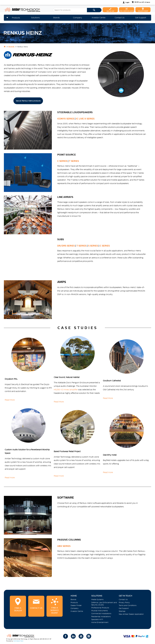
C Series (62, 161)
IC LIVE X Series (85, 119)
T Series (74, 161)
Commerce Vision (18, 641)
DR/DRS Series (66, 246)
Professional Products (100, 608)
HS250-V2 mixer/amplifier (66, 390)
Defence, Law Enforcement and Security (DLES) (104, 604)
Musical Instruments (100, 611)
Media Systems (97, 599)
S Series (93, 246)
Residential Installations (101, 617)
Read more (10, 477)
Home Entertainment (100, 622)
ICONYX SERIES (66, 119)
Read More (10, 400)
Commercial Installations (101, 614)
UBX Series (64, 546)
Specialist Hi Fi (97, 619)
